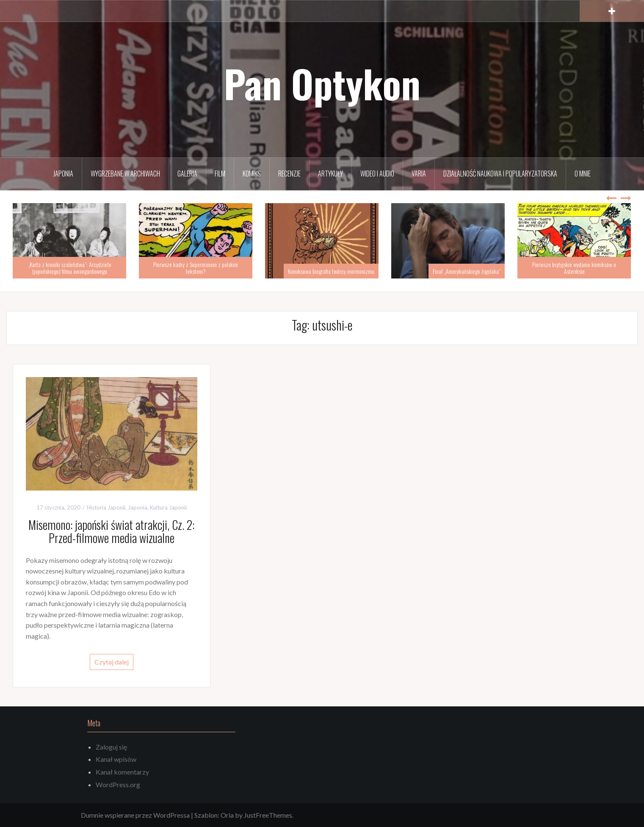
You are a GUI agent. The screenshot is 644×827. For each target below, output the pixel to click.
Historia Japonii (106, 507)
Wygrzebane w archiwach (125, 174)
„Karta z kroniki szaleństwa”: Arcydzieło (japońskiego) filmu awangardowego (70, 267)
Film (220, 174)
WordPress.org (118, 784)
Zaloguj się (111, 747)
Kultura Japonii (168, 507)
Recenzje (289, 174)
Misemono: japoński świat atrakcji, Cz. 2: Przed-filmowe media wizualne (111, 531)
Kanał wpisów (116, 759)
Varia (419, 174)
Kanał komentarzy (122, 772)
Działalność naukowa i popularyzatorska (500, 174)
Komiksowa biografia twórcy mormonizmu (331, 271)
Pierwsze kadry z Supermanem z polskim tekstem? (196, 267)
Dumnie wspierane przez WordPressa (135, 815)
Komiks (252, 174)
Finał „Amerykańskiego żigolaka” (467, 271)
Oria (227, 815)
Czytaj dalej (112, 662)
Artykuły (330, 174)
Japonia (63, 174)
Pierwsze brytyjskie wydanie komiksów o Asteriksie (574, 267)
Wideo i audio (377, 174)
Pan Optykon (322, 83)
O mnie (583, 174)
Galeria (187, 174)
